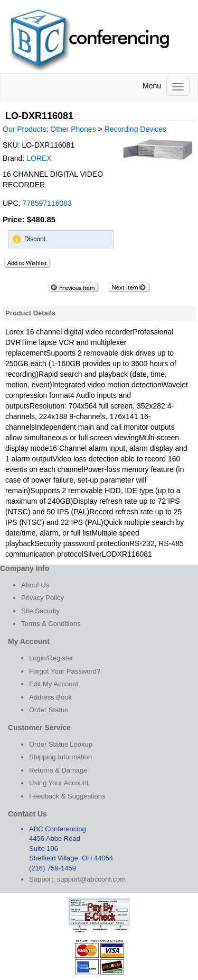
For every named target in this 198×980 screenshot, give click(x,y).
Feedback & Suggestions (67, 796)
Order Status (49, 710)
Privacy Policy (43, 598)
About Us (35, 585)
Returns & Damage (58, 770)
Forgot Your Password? (65, 671)
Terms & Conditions (51, 624)
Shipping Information (60, 757)
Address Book (50, 697)
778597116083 (47, 203)
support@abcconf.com (91, 879)
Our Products (24, 129)
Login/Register (51, 658)
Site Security (40, 611)
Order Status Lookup (61, 744)
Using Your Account (59, 783)
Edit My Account (54, 684)
